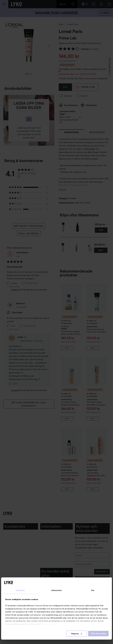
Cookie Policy (48, 624)
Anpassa (77, 634)
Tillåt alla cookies (98, 634)
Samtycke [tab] (20, 590)
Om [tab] (93, 590)
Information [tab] (57, 590)
